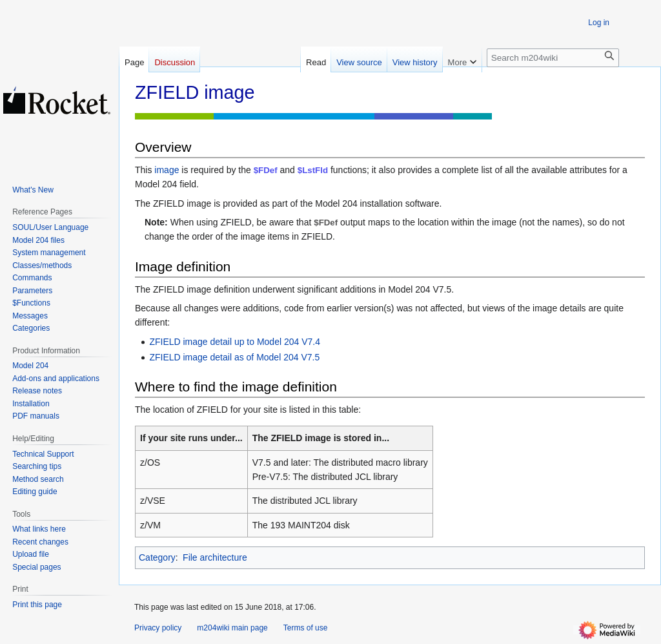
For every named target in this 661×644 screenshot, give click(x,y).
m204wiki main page (232, 628)
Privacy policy (158, 628)
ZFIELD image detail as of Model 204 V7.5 (234, 357)
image (167, 170)
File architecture (215, 557)
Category (157, 557)
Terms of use (306, 628)
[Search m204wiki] (553, 58)
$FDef (266, 170)
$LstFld (313, 170)
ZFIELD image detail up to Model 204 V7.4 (235, 342)
